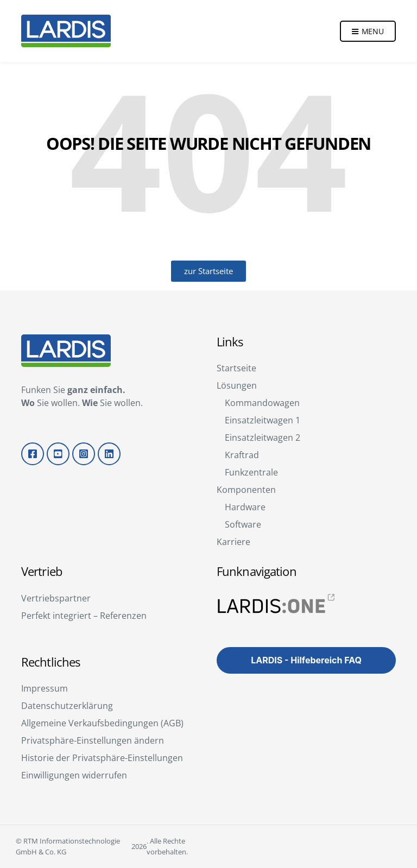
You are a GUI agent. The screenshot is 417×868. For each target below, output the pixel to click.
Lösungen (237, 385)
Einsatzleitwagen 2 (263, 438)
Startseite (236, 368)
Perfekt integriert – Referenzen (84, 616)
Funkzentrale (251, 472)
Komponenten (246, 490)
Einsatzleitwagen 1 (263, 420)
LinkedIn (109, 454)
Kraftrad (242, 455)
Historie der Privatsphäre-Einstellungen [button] (102, 758)
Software (243, 524)
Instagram (84, 454)
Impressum (45, 688)
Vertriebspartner (56, 598)
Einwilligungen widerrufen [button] (74, 775)
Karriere (233, 542)
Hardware (245, 507)
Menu (368, 33)
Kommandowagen (262, 403)
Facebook (33, 454)
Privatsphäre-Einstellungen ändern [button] (93, 740)
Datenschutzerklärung (67, 706)
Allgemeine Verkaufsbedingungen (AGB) (102, 723)
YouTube (58, 454)
